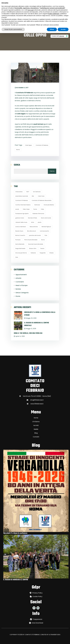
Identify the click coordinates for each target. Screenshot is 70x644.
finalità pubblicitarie (54, 14)
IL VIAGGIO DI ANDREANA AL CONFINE (16, 580)
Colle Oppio (28, 145)
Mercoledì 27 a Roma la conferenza (15, 533)
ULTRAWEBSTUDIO (55, 635)
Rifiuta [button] (52, 29)
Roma (18, 150)
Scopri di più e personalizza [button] (13, 29)
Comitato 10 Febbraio (42, 145)
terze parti (31, 10)
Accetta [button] (63, 29)
